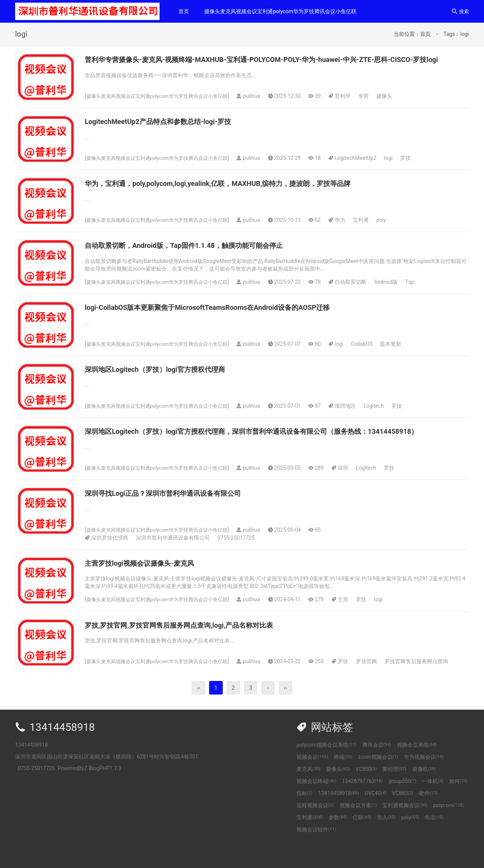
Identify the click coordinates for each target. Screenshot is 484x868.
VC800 (366, 792)
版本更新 (402, 356)
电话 (434, 841)
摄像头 (326, 108)
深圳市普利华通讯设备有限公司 (173, 561)
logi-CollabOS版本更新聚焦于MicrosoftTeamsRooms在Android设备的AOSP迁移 (227, 319)
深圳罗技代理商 (110, 561)
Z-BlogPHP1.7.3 (103, 792)
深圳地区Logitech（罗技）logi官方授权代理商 (166, 381)
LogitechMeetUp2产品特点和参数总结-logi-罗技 (170, 133)
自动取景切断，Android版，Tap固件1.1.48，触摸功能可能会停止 (200, 257)
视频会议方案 (358, 829)
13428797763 (362, 805)
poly (392, 232)
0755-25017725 (236, 561)
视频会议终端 (316, 805)
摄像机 (424, 792)
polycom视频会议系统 (327, 768)
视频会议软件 (316, 853)
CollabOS (373, 356)
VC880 (403, 817)
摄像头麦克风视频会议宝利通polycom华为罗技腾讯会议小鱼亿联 (280, 11)
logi (399, 170)
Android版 (397, 294)
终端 (343, 780)
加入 (386, 841)
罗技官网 (378, 685)
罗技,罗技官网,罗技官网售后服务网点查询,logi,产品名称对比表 (195, 648)
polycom (448, 829)
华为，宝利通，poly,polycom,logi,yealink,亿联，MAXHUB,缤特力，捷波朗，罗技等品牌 (239, 195)
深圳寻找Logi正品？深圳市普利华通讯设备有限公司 (176, 517)
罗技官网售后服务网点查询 (428, 685)
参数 (338, 841)
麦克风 (308, 792)
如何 (458, 805)
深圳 (285, 491)
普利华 (284, 108)
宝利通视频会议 (405, 829)
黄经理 (394, 792)
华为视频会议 (424, 780)
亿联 (362, 841)
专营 (305, 108)
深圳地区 (357, 418)
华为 (351, 232)
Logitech (385, 418)
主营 (354, 623)
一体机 (433, 805)
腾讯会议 (377, 768)
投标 (305, 817)
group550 (402, 805)
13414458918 (339, 817)
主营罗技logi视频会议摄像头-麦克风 (148, 586)
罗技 (417, 170)
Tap (421, 294)
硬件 (428, 817)
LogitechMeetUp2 (367, 170)
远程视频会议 (315, 829)
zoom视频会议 (378, 780)
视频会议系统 (417, 768)
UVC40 (375, 817)
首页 (184, 11)
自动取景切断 (362, 294)
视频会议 (312, 780)
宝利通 (372, 232)
